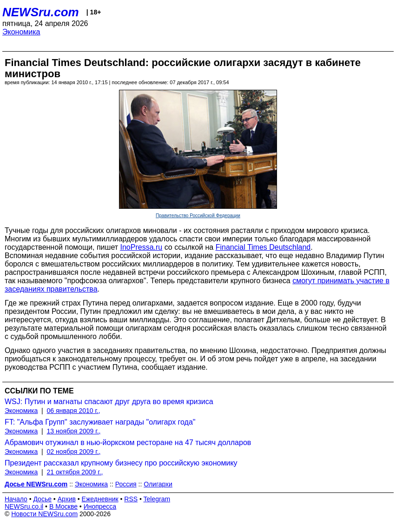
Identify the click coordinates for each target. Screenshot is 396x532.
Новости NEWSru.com (44, 514)
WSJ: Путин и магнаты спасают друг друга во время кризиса (109, 402)
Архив (67, 499)
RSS (131, 499)
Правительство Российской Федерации (198, 216)
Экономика (21, 32)
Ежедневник (100, 499)
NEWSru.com (41, 12)
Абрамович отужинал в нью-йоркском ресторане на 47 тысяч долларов (128, 442)
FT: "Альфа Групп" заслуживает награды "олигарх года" (100, 422)
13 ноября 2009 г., (74, 431)
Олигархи (158, 484)
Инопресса (100, 506)
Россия (126, 484)
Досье (42, 499)
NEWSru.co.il (24, 506)
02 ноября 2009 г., (74, 452)
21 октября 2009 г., (75, 472)
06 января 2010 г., (74, 411)
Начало (16, 499)
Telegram (157, 499)
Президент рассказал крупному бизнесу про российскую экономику (121, 463)
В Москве (63, 506)
